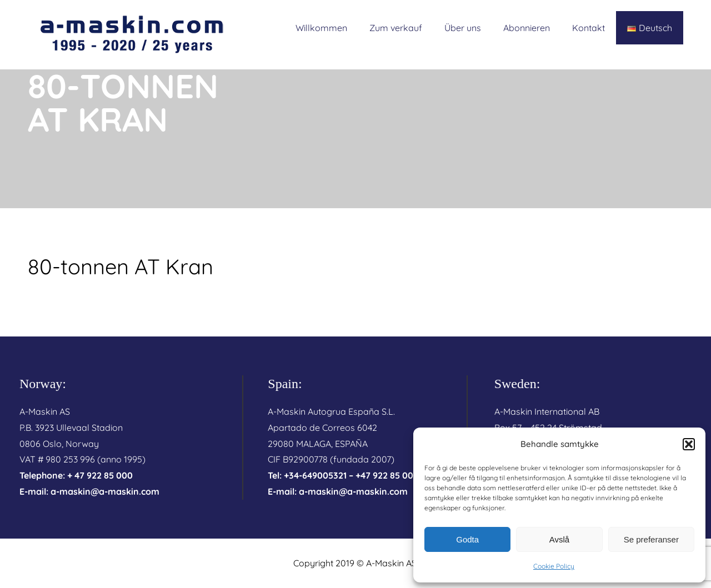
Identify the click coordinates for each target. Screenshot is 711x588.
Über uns (463, 28)
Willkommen (321, 28)
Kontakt (589, 28)
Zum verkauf (396, 28)
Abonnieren (527, 28)
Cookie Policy (554, 566)
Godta (467, 539)
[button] (689, 444)
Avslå (559, 539)
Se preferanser (651, 539)
